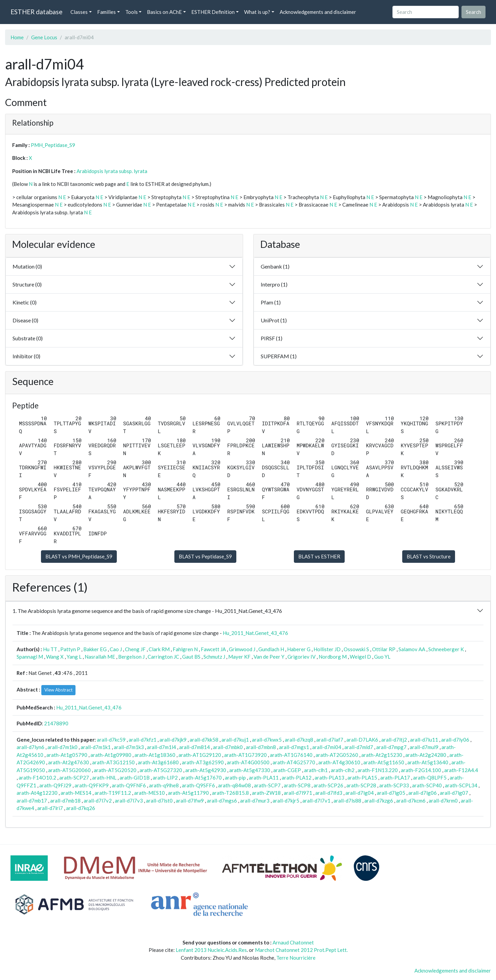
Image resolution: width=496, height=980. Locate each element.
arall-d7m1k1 (96, 747)
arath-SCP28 (361, 785)
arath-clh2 (343, 770)
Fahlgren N (185, 649)
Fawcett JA (213, 649)
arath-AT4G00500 (248, 762)
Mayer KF (239, 657)
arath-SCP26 (328, 785)
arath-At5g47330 (250, 770)
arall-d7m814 (195, 747)
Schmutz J (214, 657)
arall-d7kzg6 (379, 801)
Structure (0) (27, 284)
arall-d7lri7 (50, 808)
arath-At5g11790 (188, 793)
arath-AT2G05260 (337, 755)
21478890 (56, 723)
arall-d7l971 (298, 793)
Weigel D (360, 657)
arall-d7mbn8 (261, 747)
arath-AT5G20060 (69, 770)
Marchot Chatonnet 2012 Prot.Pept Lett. (301, 950)
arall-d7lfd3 (329, 793)
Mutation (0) (27, 266)
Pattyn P (70, 649)
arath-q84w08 (234, 785)
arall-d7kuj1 (235, 740)
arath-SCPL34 (461, 785)
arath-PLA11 (264, 777)
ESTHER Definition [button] (213, 12)
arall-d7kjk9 (173, 740)
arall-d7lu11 (424, 740)
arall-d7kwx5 (267, 740)
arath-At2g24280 (426, 755)
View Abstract (58, 690)
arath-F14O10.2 (37, 777)
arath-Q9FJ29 (55, 785)
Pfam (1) (271, 302)
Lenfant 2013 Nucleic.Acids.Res (211, 950)
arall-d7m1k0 (62, 747)
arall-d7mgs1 (294, 747)
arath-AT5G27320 (161, 770)
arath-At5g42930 (206, 770)
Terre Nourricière (296, 958)
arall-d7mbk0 (228, 747)
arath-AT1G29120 (200, 755)
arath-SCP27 (74, 777)
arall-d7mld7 (359, 747)
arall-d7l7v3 (129, 801)
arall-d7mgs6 (222, 801)
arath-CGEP (287, 770)
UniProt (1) (274, 320)
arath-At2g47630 (69, 762)
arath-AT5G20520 (115, 770)
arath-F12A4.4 (461, 770)
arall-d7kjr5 (286, 801)
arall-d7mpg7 (391, 747)
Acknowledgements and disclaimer (318, 12)
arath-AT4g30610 (339, 762)
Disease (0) (25, 320)
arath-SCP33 (394, 785)
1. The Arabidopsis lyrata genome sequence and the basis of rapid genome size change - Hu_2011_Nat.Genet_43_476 (147, 611)
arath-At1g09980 (111, 755)
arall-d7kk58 (204, 740)
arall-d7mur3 (255, 801)
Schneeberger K (446, 649)
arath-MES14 (76, 793)
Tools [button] (132, 12)
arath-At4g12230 (37, 793)
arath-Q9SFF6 (198, 785)
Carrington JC (163, 657)
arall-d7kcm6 (411, 801)
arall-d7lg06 (423, 793)
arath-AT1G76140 (291, 755)
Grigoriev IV (301, 657)
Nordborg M (333, 657)
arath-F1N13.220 (378, 770)
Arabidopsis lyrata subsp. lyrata (112, 171)
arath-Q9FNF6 (129, 785)
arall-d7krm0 (443, 801)
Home (17, 37)
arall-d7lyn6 (30, 747)
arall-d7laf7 (330, 740)
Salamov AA (412, 649)
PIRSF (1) (272, 338)
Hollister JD (327, 649)
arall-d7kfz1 (143, 740)
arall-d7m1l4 (161, 747)
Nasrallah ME (100, 657)
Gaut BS (191, 657)
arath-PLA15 (362, 777)
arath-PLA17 (395, 777)
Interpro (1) (274, 284)
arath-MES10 (149, 793)
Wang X (55, 657)
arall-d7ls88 (347, 801)
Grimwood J (242, 649)
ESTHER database (36, 12)
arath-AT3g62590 (203, 762)
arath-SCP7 (267, 785)
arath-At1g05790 (67, 755)
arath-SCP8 (297, 785)
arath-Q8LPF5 (430, 777)
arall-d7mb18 (65, 801)
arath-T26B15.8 (230, 793)
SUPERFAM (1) (279, 356)
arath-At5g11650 (384, 762)
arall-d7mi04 (327, 747)
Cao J (116, 649)
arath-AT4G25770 (294, 762)
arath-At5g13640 (428, 762)
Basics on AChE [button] (164, 12)
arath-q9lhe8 (164, 785)
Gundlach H (271, 649)
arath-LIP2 (165, 777)
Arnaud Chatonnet (293, 942)
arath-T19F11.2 (113, 793)
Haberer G (299, 649)
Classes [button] (79, 12)
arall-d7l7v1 (316, 801)
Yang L (74, 657)
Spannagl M (30, 657)
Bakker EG (95, 649)
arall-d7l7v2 (98, 801)
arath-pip (235, 777)
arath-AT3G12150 (113, 762)
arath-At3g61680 (158, 762)
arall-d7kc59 (111, 740)
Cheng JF (135, 649)
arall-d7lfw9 (190, 801)
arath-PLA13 (329, 777)
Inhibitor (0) (26, 356)
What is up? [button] (257, 12)
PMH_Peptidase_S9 (53, 145)
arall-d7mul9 (424, 747)
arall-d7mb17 (32, 801)
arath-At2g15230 (382, 755)
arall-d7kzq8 (299, 740)
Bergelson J (131, 657)
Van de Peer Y (269, 657)
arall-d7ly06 (455, 740)
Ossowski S (356, 649)
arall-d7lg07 (454, 793)
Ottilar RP (384, 649)
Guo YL (382, 657)
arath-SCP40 (427, 785)
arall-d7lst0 (159, 801)
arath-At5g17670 (201, 777)
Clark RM (159, 649)
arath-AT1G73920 (245, 755)
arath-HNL (104, 777)
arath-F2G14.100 (421, 770)
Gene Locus (44, 37)
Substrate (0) (28, 338)
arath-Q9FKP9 (92, 785)
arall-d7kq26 (81, 808)
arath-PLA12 (297, 777)
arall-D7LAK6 (362, 740)
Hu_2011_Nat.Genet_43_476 (255, 633)
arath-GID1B (135, 777)
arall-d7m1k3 (129, 747)
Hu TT (50, 649)
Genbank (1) (275, 266)
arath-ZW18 (266, 793)
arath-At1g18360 (155, 755)
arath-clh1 (316, 770)
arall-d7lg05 (391, 793)
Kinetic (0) (25, 302)
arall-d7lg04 (360, 793)
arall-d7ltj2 (394, 740)
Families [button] (106, 12)
